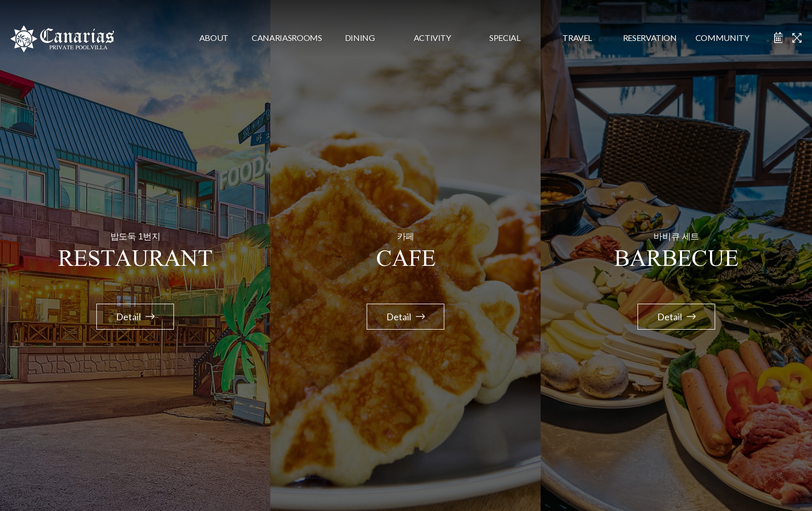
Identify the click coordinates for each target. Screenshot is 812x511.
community (722, 38)
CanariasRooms (287, 38)
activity (432, 38)
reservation (650, 38)
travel (577, 38)
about (214, 38)
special (505, 38)
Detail (135, 317)
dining (360, 38)
